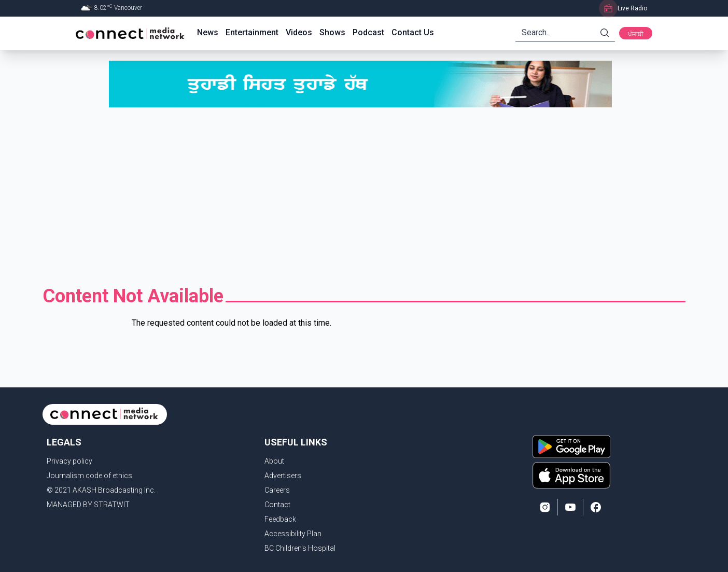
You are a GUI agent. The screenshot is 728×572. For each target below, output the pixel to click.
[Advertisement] (364, 197)
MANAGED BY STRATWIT (88, 505)
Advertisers (283, 476)
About (274, 461)
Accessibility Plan (293, 534)
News (208, 32)
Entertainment (252, 32)
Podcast (368, 32)
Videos (299, 32)
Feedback (280, 519)
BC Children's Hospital (300, 548)
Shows (332, 32)
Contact (277, 505)
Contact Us (413, 32)
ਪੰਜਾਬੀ (636, 34)
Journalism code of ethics (89, 476)
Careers (277, 490)
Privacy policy (69, 461)
